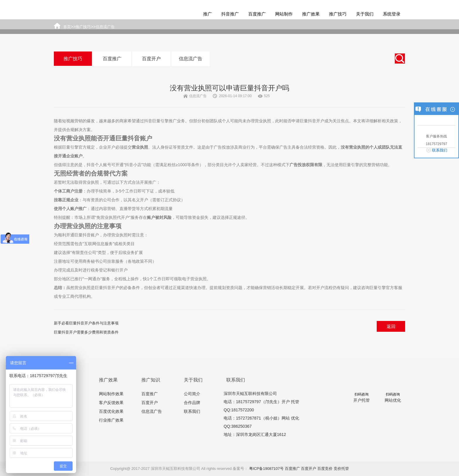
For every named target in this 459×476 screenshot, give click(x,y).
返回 (391, 326)
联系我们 (192, 411)
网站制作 (284, 14)
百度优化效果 (111, 411)
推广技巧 (338, 14)
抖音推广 (230, 14)
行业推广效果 (111, 420)
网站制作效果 (111, 394)
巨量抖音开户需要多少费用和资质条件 (86, 332)
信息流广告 (191, 59)
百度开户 (151, 59)
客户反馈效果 (111, 403)
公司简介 (192, 394)
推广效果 (311, 14)
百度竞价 (325, 469)
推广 (208, 14)
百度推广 (257, 14)
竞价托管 (341, 469)
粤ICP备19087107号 (267, 469)
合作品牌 (192, 403)
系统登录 (392, 14)
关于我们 (365, 14)
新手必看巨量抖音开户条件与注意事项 (86, 323)
